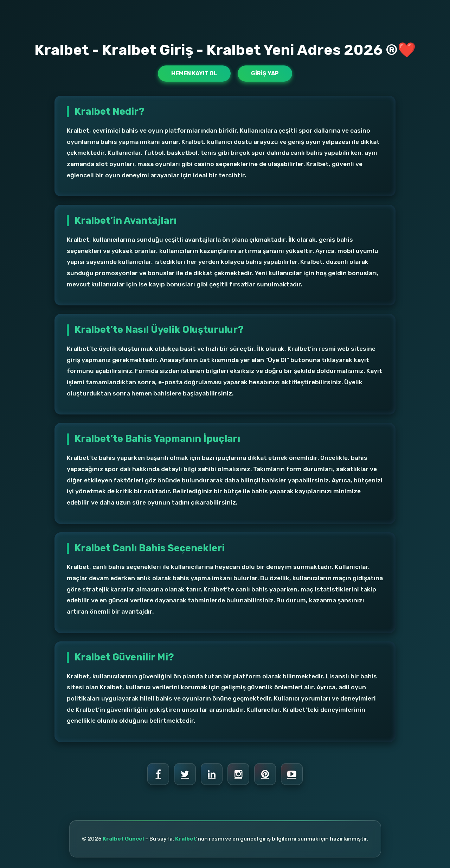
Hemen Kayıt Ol (194, 73)
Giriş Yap (265, 73)
